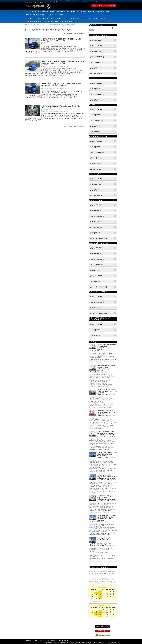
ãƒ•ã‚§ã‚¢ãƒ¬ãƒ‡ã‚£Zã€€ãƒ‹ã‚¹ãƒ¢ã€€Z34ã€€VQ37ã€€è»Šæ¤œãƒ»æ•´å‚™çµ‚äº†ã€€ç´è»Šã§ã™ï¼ (106, 477)
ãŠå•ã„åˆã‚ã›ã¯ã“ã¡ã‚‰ (104, 6)
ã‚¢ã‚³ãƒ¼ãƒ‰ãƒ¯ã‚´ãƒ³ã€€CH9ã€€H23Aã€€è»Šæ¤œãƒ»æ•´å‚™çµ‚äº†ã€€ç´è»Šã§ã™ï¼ (106, 498)
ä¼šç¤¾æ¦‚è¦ (29, 640)
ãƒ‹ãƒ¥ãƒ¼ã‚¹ (69, 21)
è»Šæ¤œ (60, 15)
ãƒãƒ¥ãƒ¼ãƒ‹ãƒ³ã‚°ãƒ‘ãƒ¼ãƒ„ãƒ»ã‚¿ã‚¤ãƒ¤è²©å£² (69, 18)
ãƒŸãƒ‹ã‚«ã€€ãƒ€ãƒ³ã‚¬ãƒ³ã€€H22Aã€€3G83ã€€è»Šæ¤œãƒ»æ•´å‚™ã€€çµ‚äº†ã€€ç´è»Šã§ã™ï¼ (102, 369)
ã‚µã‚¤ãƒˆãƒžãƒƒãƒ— (41, 640)
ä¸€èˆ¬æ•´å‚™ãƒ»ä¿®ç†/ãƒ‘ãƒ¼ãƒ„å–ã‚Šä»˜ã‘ (41, 15)
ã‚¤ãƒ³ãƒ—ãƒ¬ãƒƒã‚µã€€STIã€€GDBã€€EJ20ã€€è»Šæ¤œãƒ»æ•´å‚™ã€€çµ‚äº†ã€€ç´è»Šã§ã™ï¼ (102, 348)
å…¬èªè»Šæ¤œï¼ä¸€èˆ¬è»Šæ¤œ (38, 25)
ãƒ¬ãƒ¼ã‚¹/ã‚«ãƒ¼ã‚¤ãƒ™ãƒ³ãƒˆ (54, 21)
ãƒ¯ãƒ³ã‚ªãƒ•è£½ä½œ (88, 11)
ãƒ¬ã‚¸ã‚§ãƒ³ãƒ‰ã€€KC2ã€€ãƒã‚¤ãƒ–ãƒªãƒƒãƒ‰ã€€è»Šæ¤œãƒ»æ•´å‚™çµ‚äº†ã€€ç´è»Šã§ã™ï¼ (106, 434)
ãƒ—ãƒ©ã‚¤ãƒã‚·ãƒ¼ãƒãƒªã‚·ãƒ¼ (58, 640)
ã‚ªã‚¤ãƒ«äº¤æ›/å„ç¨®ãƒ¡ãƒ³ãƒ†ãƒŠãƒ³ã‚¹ (39, 18)
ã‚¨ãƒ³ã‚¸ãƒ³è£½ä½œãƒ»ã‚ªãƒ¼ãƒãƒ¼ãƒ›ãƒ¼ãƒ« (65, 11)
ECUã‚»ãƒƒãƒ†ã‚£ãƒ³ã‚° (103, 11)
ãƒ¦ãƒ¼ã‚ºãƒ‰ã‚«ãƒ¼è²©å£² (34, 21)
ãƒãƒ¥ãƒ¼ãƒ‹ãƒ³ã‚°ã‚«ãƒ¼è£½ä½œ (37, 11)
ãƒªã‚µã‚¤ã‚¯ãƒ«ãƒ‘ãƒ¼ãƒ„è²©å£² (96, 18)
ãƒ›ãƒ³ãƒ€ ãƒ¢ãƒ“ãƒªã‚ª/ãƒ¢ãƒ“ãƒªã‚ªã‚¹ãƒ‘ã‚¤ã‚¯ (63, 25)
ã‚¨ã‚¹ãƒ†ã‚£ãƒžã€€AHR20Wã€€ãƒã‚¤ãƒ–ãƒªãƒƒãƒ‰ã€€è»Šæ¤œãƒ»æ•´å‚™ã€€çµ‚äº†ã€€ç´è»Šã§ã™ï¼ (102, 519)
